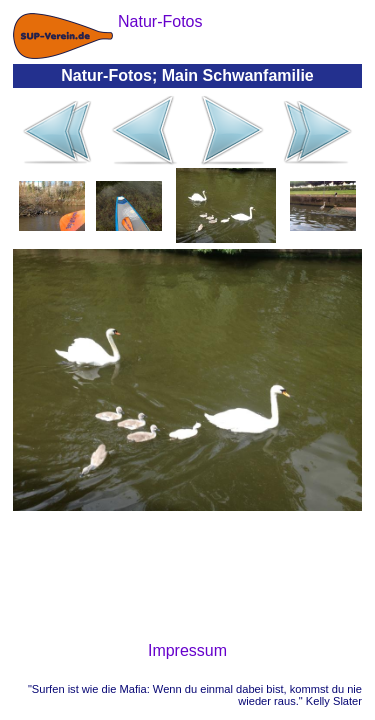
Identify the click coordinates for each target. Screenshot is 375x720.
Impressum (187, 650)
